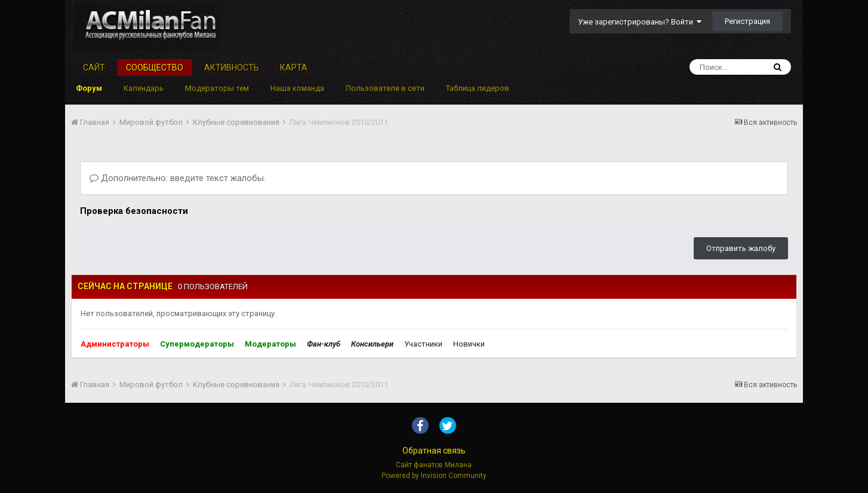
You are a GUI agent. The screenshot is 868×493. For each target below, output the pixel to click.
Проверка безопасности (134, 211)
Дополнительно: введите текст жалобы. (178, 178)
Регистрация (747, 21)
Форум (89, 88)
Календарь (144, 88)
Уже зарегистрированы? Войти (640, 22)
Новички (469, 344)
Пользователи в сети (385, 88)
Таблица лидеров (478, 88)
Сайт (94, 68)
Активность (232, 68)
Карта (294, 68)
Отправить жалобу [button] (741, 248)
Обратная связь (434, 451)
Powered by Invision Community (434, 476)
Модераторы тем (217, 88)
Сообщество (155, 68)
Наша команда (297, 88)
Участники (423, 344)
